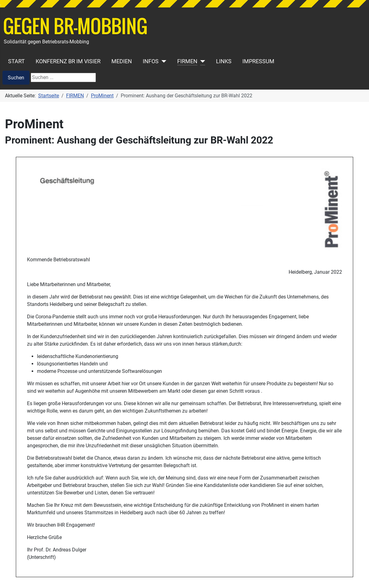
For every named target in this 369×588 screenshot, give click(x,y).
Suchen (16, 78)
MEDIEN (122, 61)
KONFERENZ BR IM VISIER (68, 61)
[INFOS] (162, 61)
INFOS (151, 61)
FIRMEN (187, 61)
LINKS (224, 61)
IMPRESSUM (258, 61)
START (16, 61)
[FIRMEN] (201, 61)
